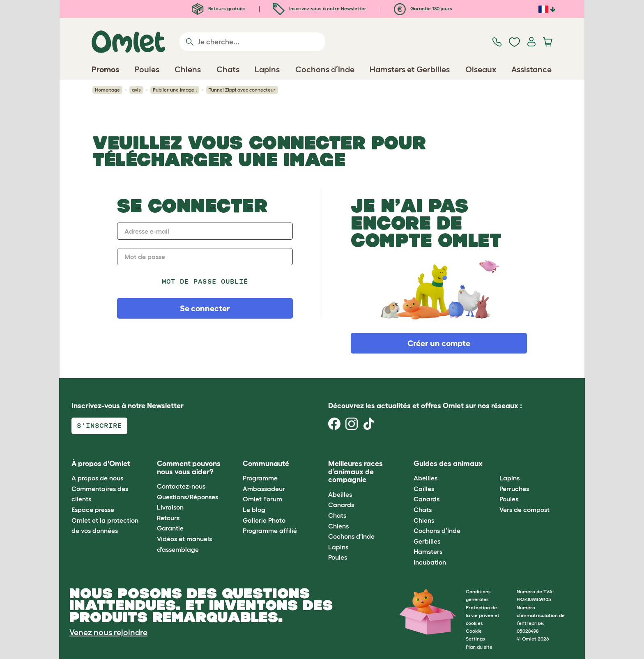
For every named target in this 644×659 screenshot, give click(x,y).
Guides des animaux (448, 464)
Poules (338, 557)
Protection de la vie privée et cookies (483, 615)
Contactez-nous (181, 486)
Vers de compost (524, 510)
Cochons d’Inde (437, 530)
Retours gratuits (219, 8)
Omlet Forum (262, 499)
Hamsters (428, 551)
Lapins (338, 547)
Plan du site (479, 647)
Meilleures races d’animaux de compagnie (355, 472)
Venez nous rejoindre (108, 632)
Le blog (254, 510)
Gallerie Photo (264, 520)
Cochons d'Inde (351, 536)
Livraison (170, 507)
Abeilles (340, 494)
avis (136, 90)
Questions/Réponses (187, 497)
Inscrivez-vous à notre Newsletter (320, 8)
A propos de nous (97, 478)
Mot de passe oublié (205, 281)
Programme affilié (270, 530)
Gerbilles (427, 541)
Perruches (514, 489)
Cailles (424, 489)
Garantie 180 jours (423, 8)
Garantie (170, 528)
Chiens (338, 526)
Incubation (430, 562)
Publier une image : (175, 90)
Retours (168, 518)
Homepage (107, 90)
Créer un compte (439, 343)
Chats (337, 515)
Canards (341, 505)
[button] (493, 464)
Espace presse (93, 510)
